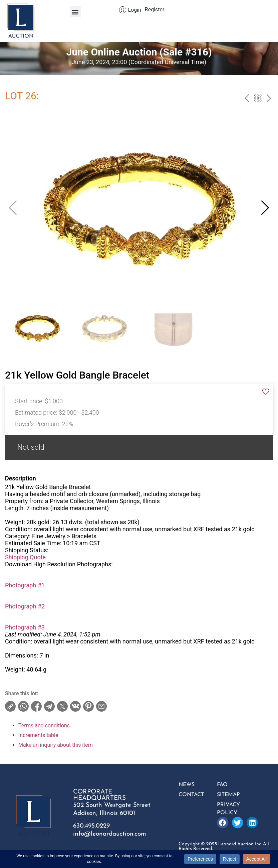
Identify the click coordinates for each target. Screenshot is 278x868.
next (269, 99)
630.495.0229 (91, 826)
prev (247, 99)
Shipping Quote (25, 557)
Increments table (38, 735)
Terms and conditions (44, 726)
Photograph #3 (25, 627)
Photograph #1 (25, 585)
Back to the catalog (258, 99)
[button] (75, 12)
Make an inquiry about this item (56, 745)
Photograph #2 (25, 606)
